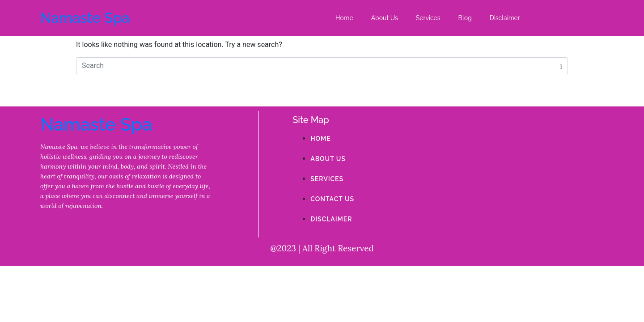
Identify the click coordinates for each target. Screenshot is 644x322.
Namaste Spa (85, 18)
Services (428, 18)
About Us (385, 18)
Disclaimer (505, 18)
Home (344, 18)
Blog (465, 18)
